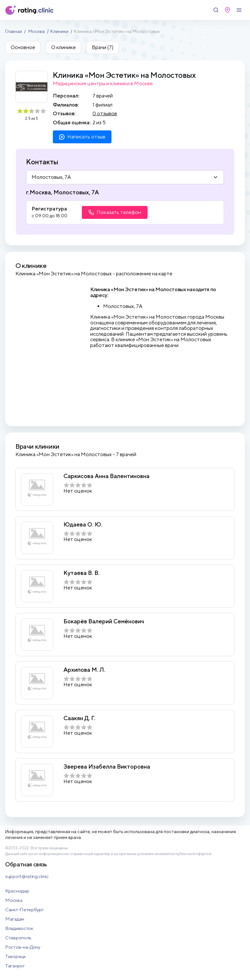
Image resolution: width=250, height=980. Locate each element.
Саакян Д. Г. (79, 718)
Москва (37, 31)
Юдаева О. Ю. (83, 525)
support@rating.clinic (27, 876)
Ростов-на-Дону (23, 947)
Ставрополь (18, 938)
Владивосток (19, 928)
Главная (14, 31)
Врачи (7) (103, 47)
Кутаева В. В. (82, 573)
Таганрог (15, 966)
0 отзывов (105, 113)
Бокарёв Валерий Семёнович (104, 621)
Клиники (59, 31)
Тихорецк (15, 956)
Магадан (15, 919)
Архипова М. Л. (84, 670)
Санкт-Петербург (24, 909)
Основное (23, 47)
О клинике (63, 47)
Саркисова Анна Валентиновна (106, 476)
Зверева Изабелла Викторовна (107, 767)
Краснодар (17, 891)
